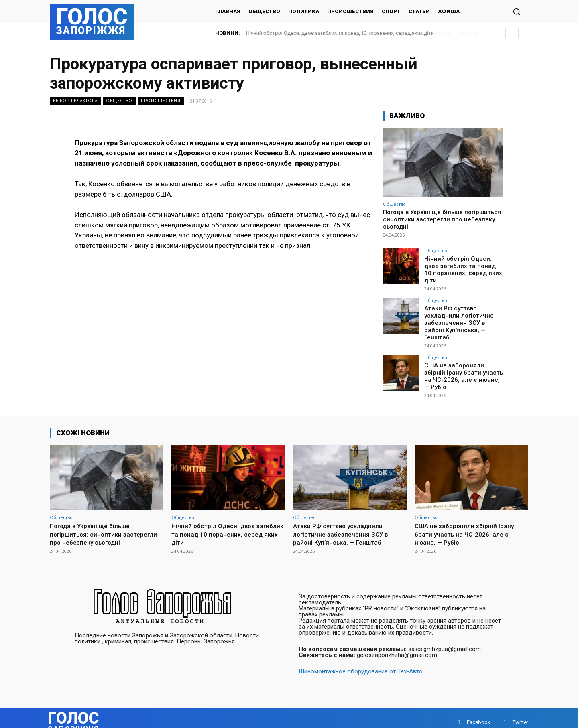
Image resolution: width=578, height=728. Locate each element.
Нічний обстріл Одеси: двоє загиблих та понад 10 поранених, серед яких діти (340, 33)
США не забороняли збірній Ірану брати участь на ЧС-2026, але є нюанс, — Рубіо (462, 360)
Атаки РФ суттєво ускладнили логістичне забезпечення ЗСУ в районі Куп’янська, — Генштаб (461, 312)
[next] (523, 33)
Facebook (479, 714)
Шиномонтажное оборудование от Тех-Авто (361, 663)
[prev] (510, 33)
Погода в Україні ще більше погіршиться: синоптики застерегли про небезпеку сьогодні (443, 219)
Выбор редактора (75, 101)
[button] (517, 12)
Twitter (520, 714)
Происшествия (161, 101)
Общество (119, 101)
